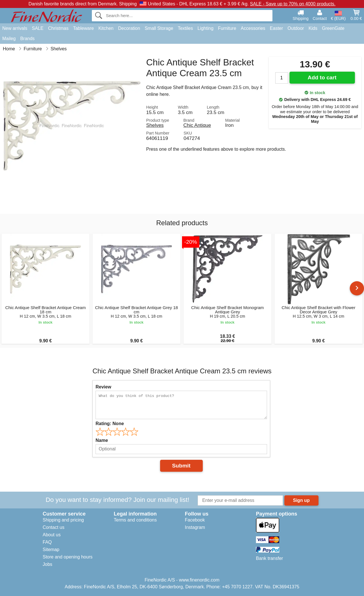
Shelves (155, 125)
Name (102, 440)
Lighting (206, 28)
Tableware (83, 28)
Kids (313, 28)
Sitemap (51, 550)
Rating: (110, 424)
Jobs (47, 564)
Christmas (58, 28)
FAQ (47, 542)
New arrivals (15, 28)
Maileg (9, 39)
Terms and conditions (135, 520)
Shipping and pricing (63, 520)
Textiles (185, 28)
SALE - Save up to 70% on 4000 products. (293, 4)
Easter (276, 28)
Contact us (53, 527)
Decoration (129, 28)
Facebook (195, 520)
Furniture (227, 28)
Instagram (195, 527)
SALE (38, 28)
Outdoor (296, 28)
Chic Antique (197, 125)
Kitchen (106, 28)
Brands (27, 39)
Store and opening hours (68, 557)
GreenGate (333, 28)
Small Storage (159, 28)
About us (52, 535)
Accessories (253, 28)
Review (103, 387)
